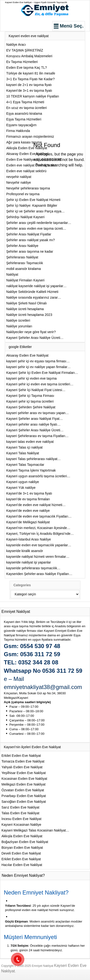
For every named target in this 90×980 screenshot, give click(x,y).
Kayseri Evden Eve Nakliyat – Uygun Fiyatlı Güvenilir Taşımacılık (36, 2)
